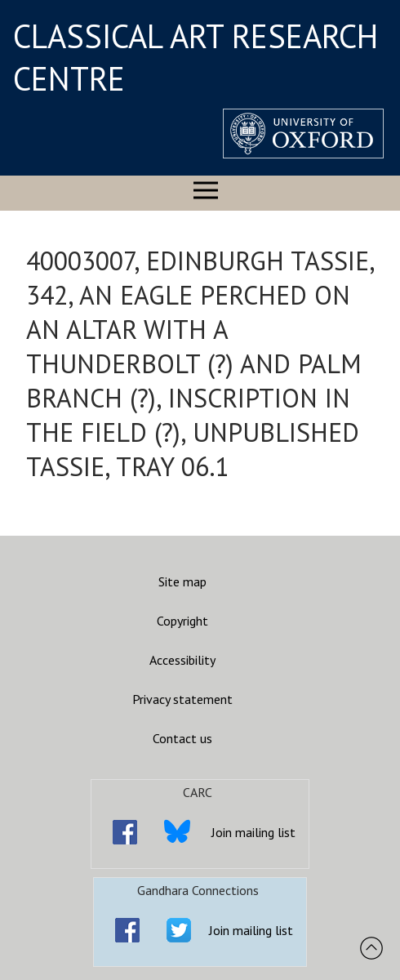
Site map (182, 581)
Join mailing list (253, 832)
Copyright (182, 621)
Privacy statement (182, 699)
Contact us (182, 738)
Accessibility (182, 660)
